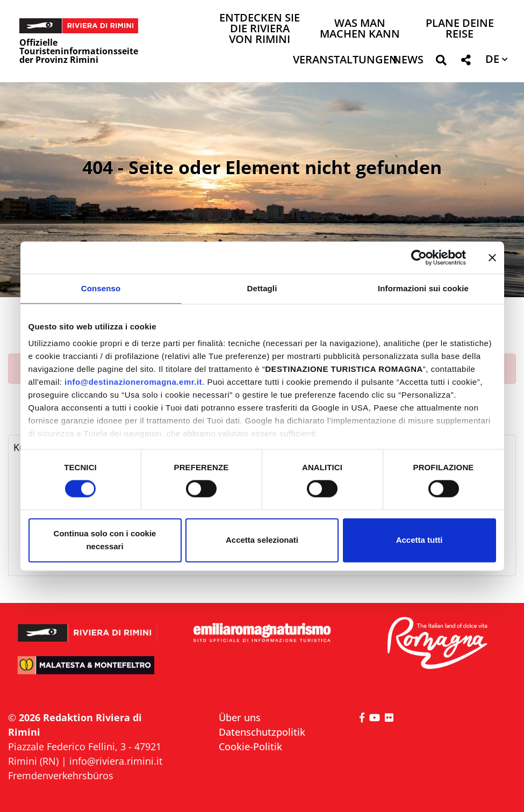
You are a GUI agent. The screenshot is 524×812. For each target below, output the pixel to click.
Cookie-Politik (250, 746)
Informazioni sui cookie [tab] (423, 288)
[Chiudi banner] (492, 257)
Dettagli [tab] (262, 288)
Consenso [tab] (101, 288)
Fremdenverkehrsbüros (61, 775)
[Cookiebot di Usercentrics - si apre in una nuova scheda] (419, 257)
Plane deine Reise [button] (460, 29)
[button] (441, 62)
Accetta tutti (419, 540)
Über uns (240, 717)
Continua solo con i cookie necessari (105, 540)
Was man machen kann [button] (360, 29)
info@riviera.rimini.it (116, 761)
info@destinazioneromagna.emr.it (133, 382)
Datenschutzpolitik (262, 732)
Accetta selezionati (262, 540)
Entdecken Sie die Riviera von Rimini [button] (260, 29)
